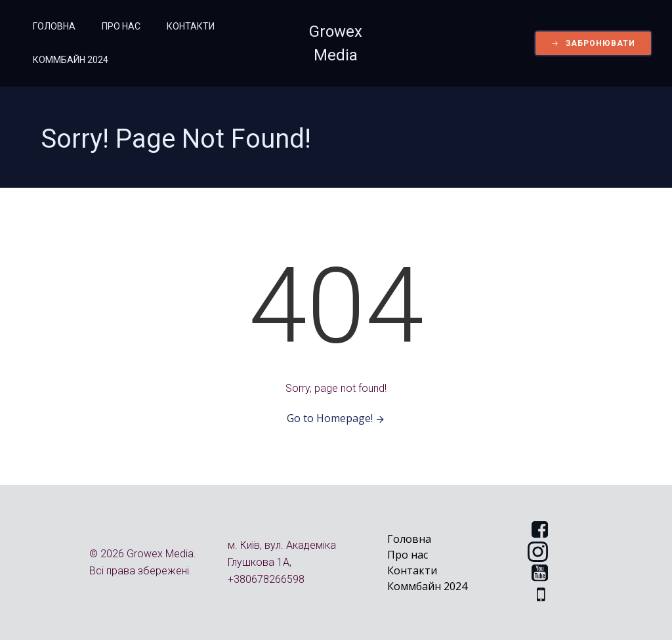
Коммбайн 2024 (71, 60)
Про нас (121, 26)
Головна (54, 26)
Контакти (191, 26)
